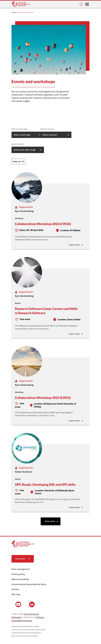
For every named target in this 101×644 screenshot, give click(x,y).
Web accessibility (20, 579)
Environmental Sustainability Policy (29, 584)
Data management (21, 569)
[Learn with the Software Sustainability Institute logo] (21, 4)
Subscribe (20, 558)
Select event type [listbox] (28, 135)
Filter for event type (19, 129)
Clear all (18, 161)
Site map (16, 594)
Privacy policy (18, 574)
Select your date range (28, 150)
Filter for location (55, 129)
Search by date (18, 144)
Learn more (77, 245)
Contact (15, 589)
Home (14, 12)
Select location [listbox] (64, 135)
